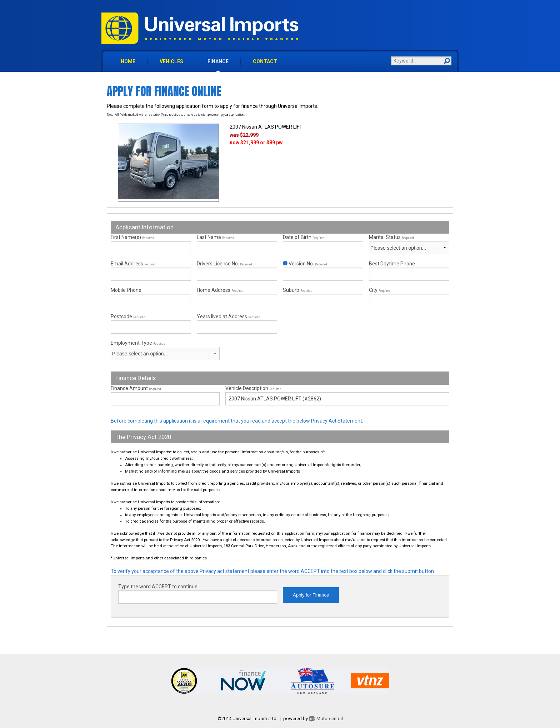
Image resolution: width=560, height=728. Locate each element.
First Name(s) (132, 237)
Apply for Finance (311, 595)
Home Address (220, 290)
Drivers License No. (224, 264)
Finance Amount (136, 388)
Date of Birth (304, 237)
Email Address (133, 264)
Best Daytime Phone (392, 264)
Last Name (215, 237)
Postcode (128, 316)
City (380, 290)
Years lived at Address (228, 316)
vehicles (171, 61)
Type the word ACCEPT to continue (158, 587)
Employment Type (165, 350)
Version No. (305, 264)
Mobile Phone (126, 290)
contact (265, 61)
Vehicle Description (253, 388)
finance (218, 61)
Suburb (297, 290)
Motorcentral (325, 719)
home (128, 61)
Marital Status (391, 237)
